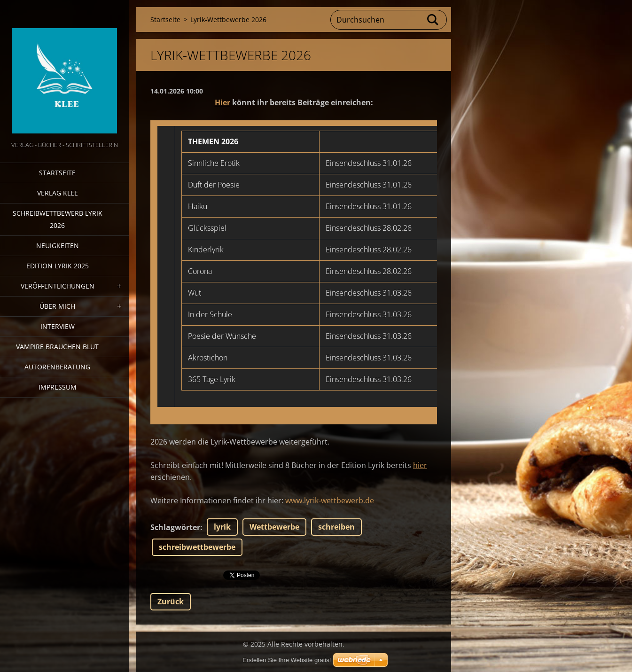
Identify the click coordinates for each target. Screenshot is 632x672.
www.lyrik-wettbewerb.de (330, 500)
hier (420, 465)
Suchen (433, 20)
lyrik (222, 527)
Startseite (57, 173)
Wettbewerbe (274, 527)
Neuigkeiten (58, 246)
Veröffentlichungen (58, 286)
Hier (222, 102)
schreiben (336, 527)
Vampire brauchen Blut (57, 347)
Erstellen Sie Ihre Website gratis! (287, 660)
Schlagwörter (175, 527)
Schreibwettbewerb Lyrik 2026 (58, 219)
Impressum (58, 387)
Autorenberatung (57, 367)
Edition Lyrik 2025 (58, 266)
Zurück (171, 602)
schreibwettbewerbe (197, 547)
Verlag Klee (58, 193)
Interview (58, 326)
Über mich (57, 306)
